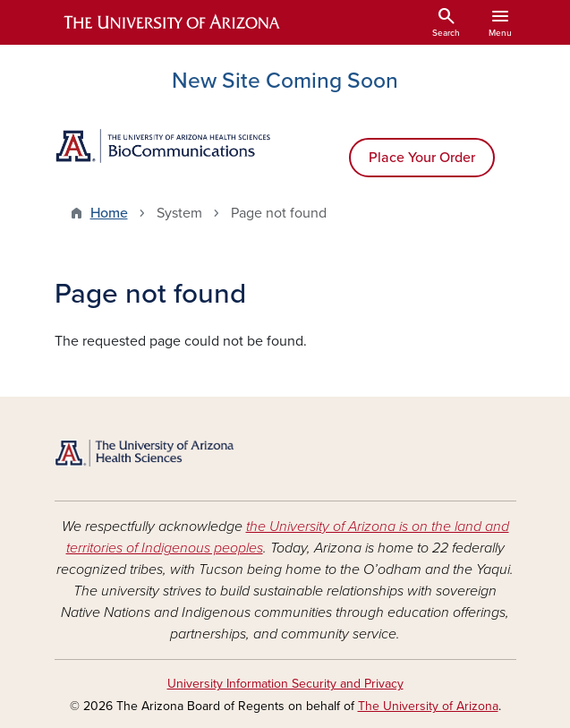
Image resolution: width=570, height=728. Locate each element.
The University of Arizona (428, 706)
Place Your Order (422, 158)
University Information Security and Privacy (285, 684)
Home (109, 213)
